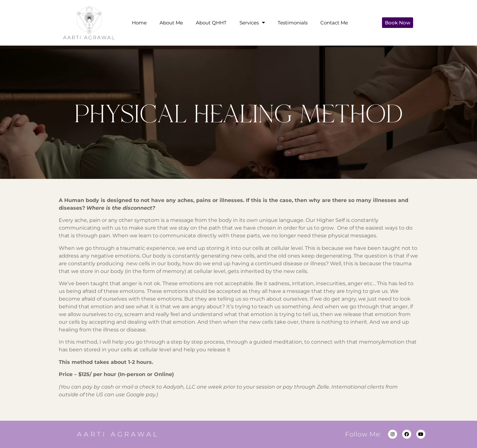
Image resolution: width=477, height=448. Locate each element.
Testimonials (293, 23)
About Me (171, 23)
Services (252, 23)
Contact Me (334, 23)
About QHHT (211, 23)
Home (139, 23)
